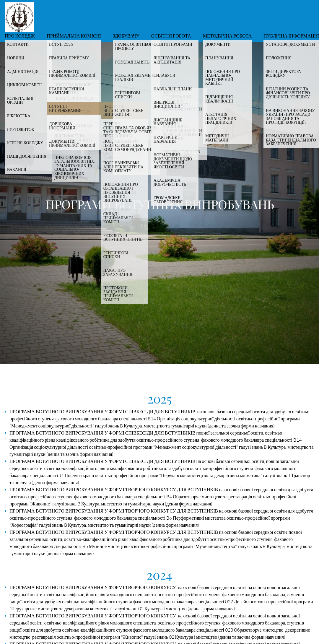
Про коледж (20, 36)
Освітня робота (171, 36)
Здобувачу (126, 36)
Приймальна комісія (74, 36)
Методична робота (227, 36)
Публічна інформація (291, 36)
